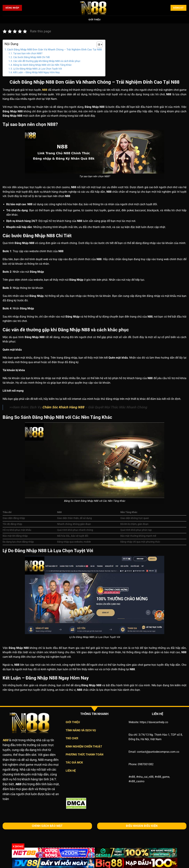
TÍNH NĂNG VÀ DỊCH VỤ (81, 730)
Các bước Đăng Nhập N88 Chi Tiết (32, 57)
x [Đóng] (18, 846)
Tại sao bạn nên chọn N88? (28, 53)
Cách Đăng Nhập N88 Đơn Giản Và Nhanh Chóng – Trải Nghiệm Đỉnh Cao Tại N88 (54, 50)
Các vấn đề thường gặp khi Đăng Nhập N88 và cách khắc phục (47, 61)
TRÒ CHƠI (72, 738)
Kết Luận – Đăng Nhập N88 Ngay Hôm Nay (36, 72)
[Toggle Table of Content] (98, 45)
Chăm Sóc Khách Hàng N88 (63, 407)
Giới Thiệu (94, 20)
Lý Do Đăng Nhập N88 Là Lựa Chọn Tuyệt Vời (38, 69)
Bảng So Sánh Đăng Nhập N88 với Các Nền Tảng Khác (42, 65)
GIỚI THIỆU (73, 722)
